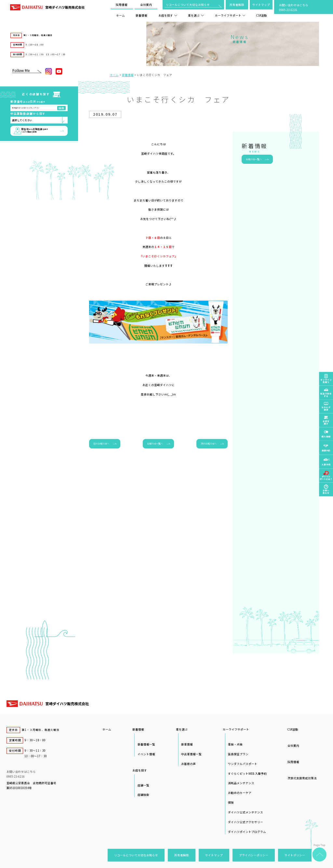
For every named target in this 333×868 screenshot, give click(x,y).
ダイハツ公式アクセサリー (246, 822)
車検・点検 (235, 744)
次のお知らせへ (209, 443)
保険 (231, 802)
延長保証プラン (238, 754)
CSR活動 (262, 15)
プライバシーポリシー (254, 855)
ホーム (120, 15)
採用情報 (122, 5)
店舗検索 (143, 795)
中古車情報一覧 (191, 754)
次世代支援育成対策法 (302, 778)
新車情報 (187, 744)
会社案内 (146, 5)
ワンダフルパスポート (243, 764)
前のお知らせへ (101, 443)
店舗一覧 (143, 785)
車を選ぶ (196, 15)
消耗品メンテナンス (241, 783)
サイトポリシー (295, 855)
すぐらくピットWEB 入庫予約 (247, 773)
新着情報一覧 (146, 744)
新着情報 (141, 15)
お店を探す (168, 15)
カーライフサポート (230, 15)
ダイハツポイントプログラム (247, 832)
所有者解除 (237, 5)
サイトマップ (261, 5)
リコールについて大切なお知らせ (188, 5)
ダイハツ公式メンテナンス (246, 812)
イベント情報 (146, 754)
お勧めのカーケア (240, 793)
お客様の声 (188, 764)
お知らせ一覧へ (155, 443)
